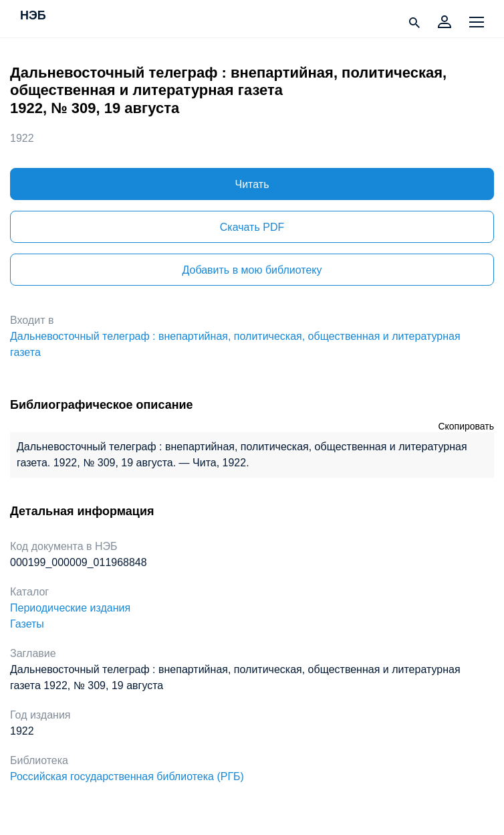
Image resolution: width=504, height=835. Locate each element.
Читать (252, 184)
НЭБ (33, 16)
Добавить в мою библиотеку (252, 270)
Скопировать (466, 426)
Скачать (252, 227)
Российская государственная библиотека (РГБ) (127, 776)
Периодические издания (70, 608)
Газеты (27, 624)
